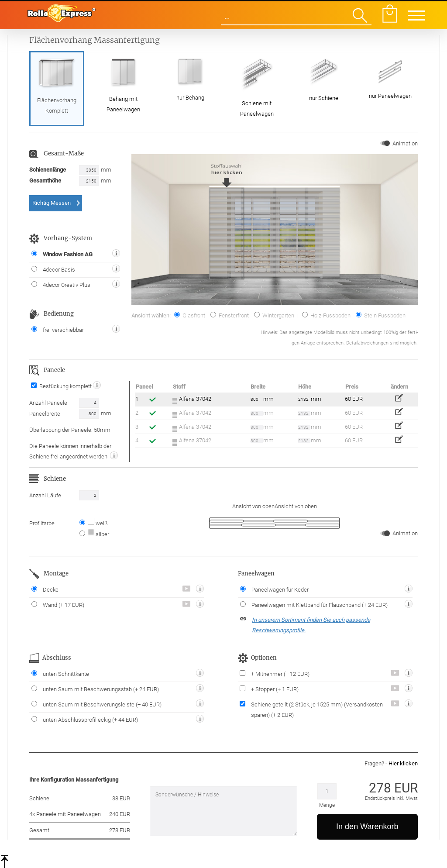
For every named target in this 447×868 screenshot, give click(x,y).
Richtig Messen (52, 203)
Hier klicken (403, 763)
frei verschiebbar (58, 330)
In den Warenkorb (367, 827)
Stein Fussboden (381, 315)
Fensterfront (230, 315)
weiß (97, 523)
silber (98, 534)
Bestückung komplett (62, 386)
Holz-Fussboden (326, 315)
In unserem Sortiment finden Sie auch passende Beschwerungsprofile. (311, 625)
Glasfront (190, 315)
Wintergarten (274, 315)
